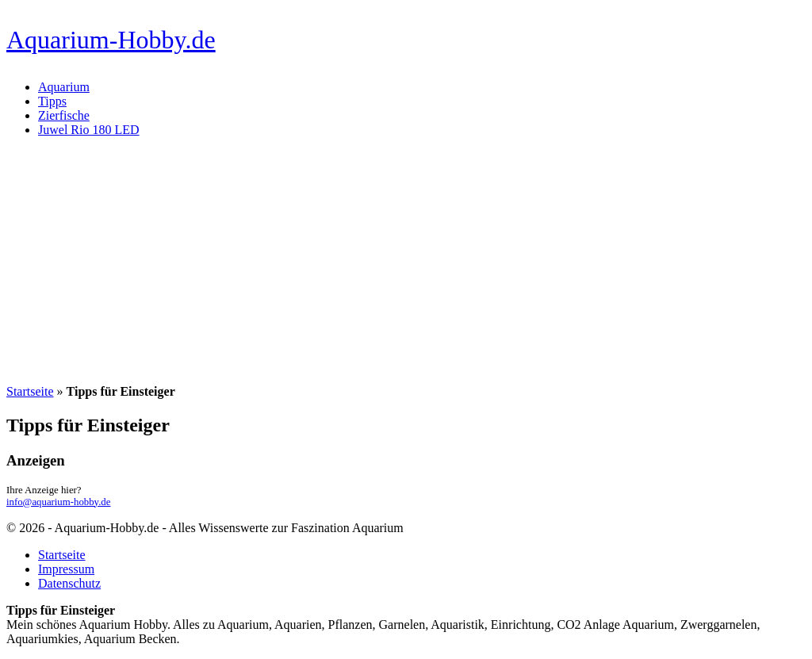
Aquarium (64, 87)
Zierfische (64, 115)
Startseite (30, 391)
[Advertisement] (406, 261)
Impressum (66, 569)
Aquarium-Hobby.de (111, 40)
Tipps (52, 101)
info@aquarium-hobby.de (58, 502)
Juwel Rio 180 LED (89, 130)
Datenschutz (69, 583)
